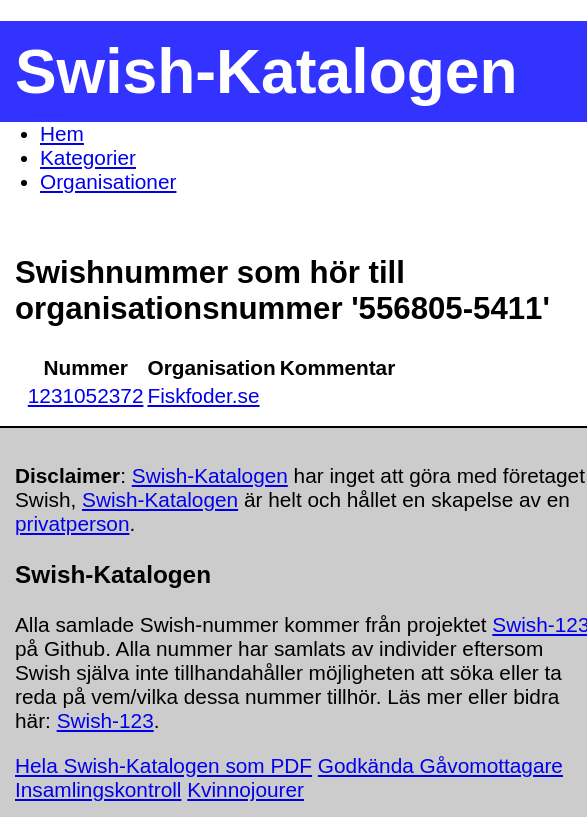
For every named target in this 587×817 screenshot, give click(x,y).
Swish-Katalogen (210, 475)
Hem (62, 133)
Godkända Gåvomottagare (440, 765)
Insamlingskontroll (98, 789)
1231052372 (86, 395)
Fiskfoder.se (203, 395)
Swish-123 (105, 720)
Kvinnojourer (245, 789)
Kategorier (88, 157)
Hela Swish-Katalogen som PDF (163, 765)
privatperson (72, 523)
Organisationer (108, 181)
